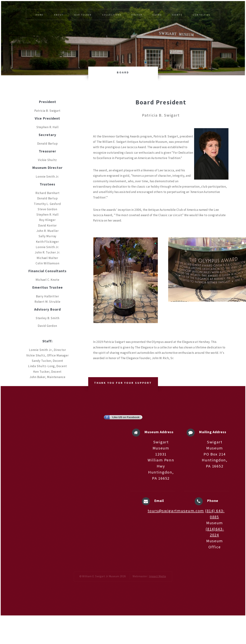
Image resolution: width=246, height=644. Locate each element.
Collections (112, 15)
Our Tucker (83, 15)
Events (177, 15)
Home (40, 15)
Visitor (137, 15)
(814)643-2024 (215, 532)
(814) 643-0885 (215, 514)
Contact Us (202, 15)
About (59, 15)
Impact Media (157, 576)
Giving (157, 15)
